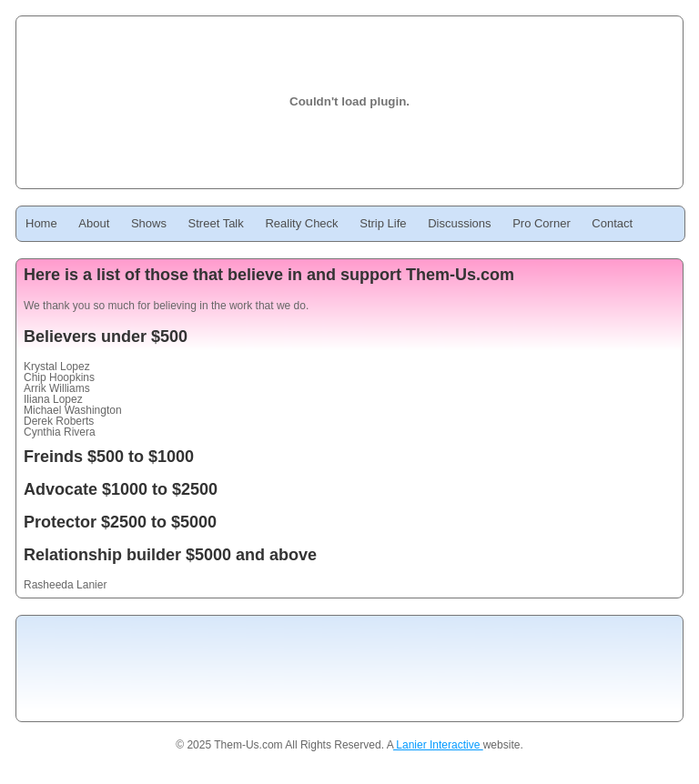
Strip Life (383, 223)
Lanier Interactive (438, 745)
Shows (149, 223)
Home (41, 223)
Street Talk (216, 223)
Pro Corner (542, 223)
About (94, 223)
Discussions (459, 223)
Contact (612, 223)
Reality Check (301, 223)
